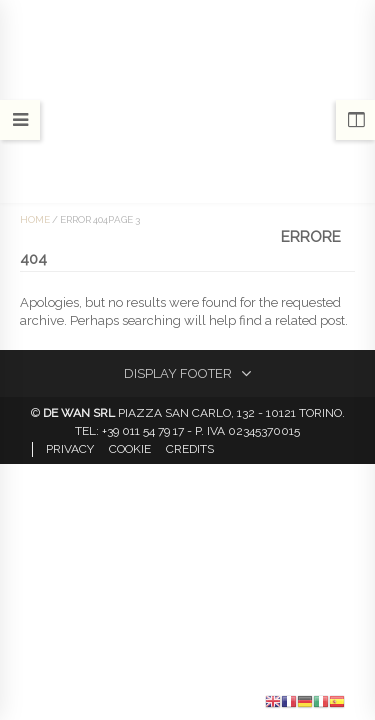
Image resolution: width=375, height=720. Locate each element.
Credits (190, 449)
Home (35, 219)
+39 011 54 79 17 (143, 431)
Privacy (70, 449)
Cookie (130, 449)
